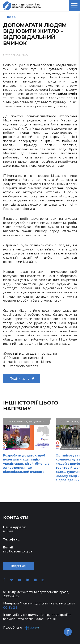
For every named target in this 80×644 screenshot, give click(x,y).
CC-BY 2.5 (10, 608)
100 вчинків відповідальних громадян (26, 422)
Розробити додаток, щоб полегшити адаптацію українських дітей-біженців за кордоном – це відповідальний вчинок (26, 464)
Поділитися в (22, 379)
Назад (11, 17)
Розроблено (21, 628)
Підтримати (18, 566)
